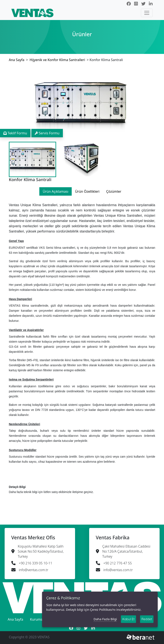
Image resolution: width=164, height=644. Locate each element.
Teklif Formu (15, 133)
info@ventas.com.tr (34, 570)
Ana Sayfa (17, 60)
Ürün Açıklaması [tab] (56, 191)
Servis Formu (47, 133)
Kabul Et (128, 618)
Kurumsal (38, 619)
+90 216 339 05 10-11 (36, 563)
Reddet (147, 618)
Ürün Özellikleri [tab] (87, 191)
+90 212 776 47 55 (118, 563)
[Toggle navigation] (147, 13)
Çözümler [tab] (114, 191)
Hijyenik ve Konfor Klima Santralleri (57, 60)
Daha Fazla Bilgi (105, 618)
